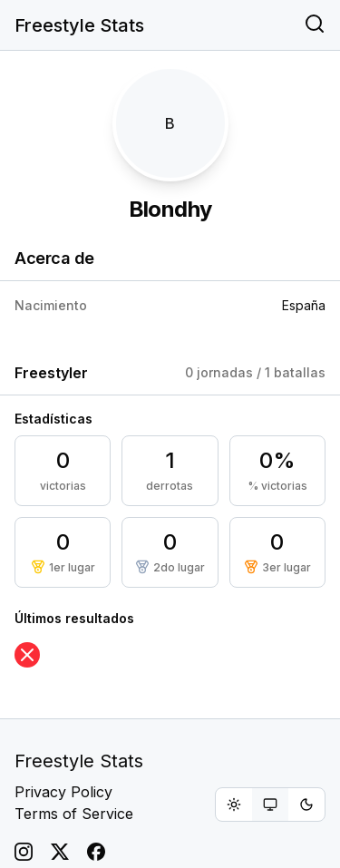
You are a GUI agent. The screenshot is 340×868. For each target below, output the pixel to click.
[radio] (234, 805)
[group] (270, 805)
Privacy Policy (63, 792)
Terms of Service (74, 814)
